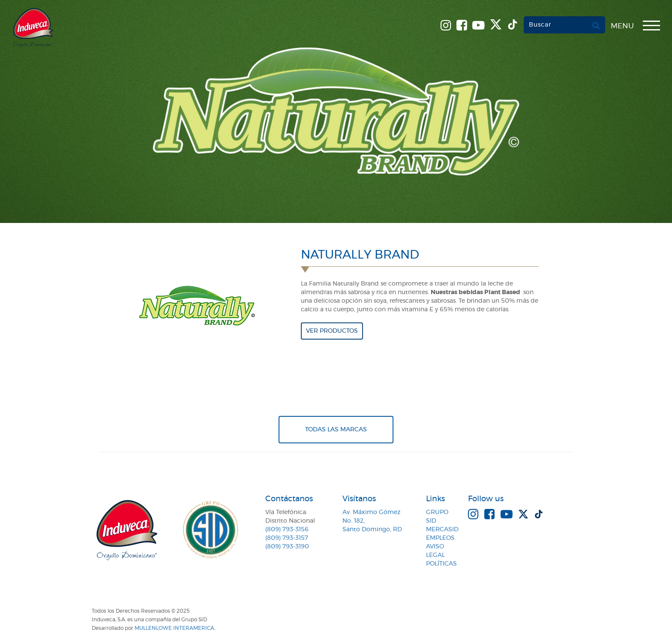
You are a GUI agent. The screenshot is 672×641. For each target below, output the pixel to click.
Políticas (441, 564)
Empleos (440, 538)
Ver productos (332, 331)
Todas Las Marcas (336, 430)
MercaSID (442, 530)
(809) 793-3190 (287, 547)
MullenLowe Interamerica (174, 628)
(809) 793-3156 (287, 530)
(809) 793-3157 (287, 538)
